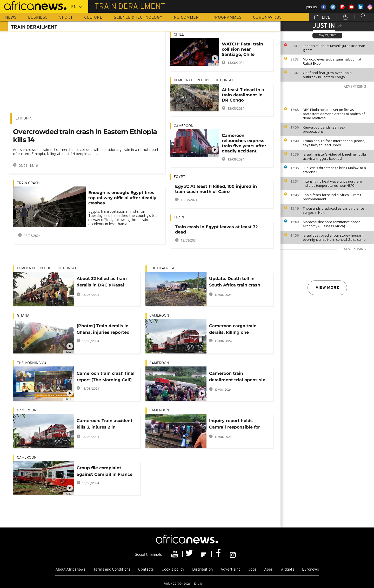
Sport (66, 18)
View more (327, 288)
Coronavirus (267, 18)
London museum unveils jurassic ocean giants (334, 48)
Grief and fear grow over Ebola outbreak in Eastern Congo (327, 75)
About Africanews (70, 570)
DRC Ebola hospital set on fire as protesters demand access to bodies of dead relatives (334, 114)
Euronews (310, 570)
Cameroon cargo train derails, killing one (233, 329)
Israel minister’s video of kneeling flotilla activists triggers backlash (334, 156)
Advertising (231, 570)
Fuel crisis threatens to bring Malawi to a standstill (334, 170)
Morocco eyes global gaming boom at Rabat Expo (332, 61)
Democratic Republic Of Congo (203, 80)
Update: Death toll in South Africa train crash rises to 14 (235, 283)
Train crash (28, 183)
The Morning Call (34, 363)
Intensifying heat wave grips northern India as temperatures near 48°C (332, 183)
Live (322, 17)
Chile (179, 35)
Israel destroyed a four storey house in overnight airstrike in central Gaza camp (334, 237)
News (11, 18)
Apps (268, 570)
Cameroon (184, 126)
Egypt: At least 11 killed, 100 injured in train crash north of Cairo (216, 189)
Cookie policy (173, 570)
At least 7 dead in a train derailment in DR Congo (243, 95)
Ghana (23, 316)
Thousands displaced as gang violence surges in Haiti (333, 210)
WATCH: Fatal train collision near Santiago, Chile (242, 49)
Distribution (202, 570)
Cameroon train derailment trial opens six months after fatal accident (237, 377)
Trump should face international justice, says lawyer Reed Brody (334, 143)
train (179, 218)
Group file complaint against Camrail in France (105, 471)
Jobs (252, 570)
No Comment (187, 18)
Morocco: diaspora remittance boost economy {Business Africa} (331, 224)
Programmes (227, 18)
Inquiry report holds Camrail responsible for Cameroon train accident (236, 425)
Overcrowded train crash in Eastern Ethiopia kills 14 (85, 136)
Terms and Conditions (112, 570)
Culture (93, 18)
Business (38, 18)
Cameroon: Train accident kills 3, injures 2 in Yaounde (105, 425)
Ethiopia (24, 119)
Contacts (146, 570)
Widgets (287, 570)
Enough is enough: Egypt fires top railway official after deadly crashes (122, 198)
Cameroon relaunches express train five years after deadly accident (244, 143)
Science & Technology (138, 18)
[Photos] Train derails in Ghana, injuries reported (103, 329)
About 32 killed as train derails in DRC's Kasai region (102, 283)
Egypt (179, 177)
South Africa (162, 268)
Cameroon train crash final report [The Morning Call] (106, 377)
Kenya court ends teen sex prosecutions (324, 129)
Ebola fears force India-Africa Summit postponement (332, 197)
